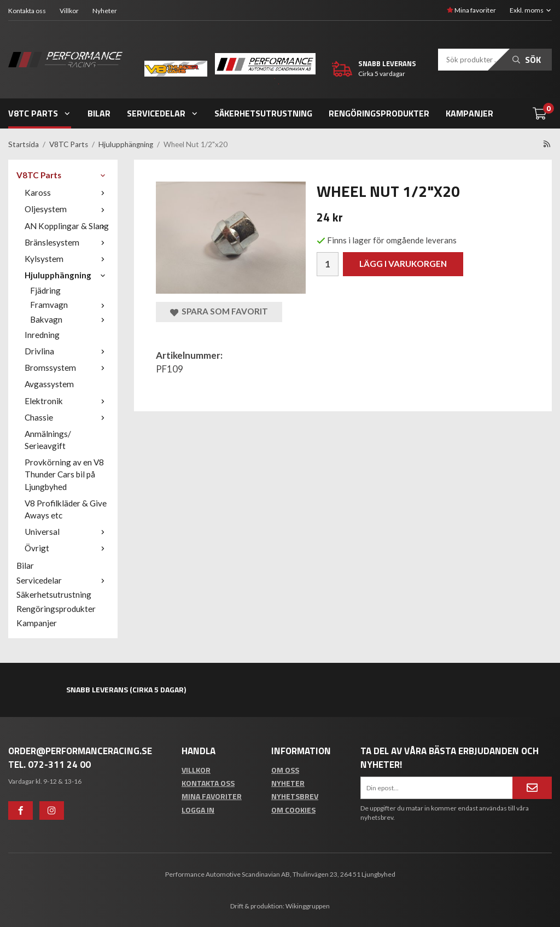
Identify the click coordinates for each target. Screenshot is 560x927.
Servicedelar (163, 113)
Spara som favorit (219, 311)
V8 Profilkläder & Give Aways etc (66, 509)
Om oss (285, 770)
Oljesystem (67, 209)
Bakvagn (70, 319)
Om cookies (293, 810)
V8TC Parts (40, 113)
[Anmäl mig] (532, 788)
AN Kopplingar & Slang (67, 226)
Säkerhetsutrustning (263, 113)
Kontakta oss (27, 11)
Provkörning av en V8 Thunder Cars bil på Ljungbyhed (64, 474)
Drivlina (67, 351)
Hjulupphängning (67, 275)
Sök (527, 60)
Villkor (69, 11)
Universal (67, 532)
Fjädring (45, 290)
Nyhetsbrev (295, 796)
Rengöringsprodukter (379, 113)
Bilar (99, 113)
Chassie (67, 417)
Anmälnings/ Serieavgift (48, 440)
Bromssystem (67, 368)
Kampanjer (469, 113)
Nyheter (105, 11)
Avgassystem (49, 384)
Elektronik (67, 401)
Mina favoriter (471, 10)
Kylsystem (67, 259)
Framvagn (70, 305)
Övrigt (67, 548)
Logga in (198, 810)
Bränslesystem (67, 242)
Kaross (67, 193)
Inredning (42, 335)
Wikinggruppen (308, 906)
